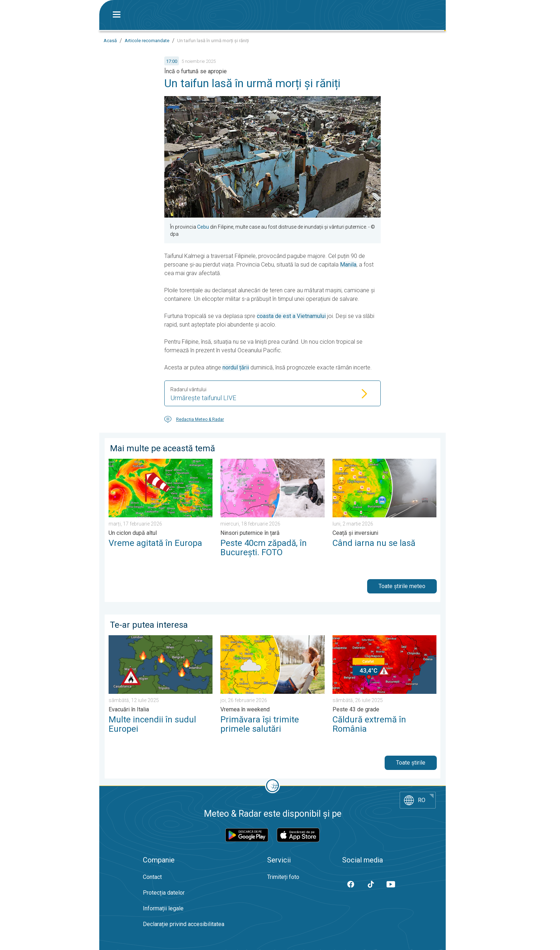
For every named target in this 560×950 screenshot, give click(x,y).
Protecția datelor (164, 893)
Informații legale (163, 908)
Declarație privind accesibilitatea (184, 924)
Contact (152, 877)
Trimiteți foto (283, 877)
